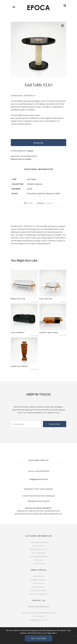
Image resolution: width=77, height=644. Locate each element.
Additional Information (39, 169)
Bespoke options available (21, 159)
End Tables (32, 179)
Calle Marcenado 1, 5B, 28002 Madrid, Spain (38, 613)
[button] (62, 26)
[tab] (38, 143)
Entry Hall (31, 194)
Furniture (49, 203)
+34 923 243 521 (30, 156)
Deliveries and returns (39, 549)
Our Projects (38, 583)
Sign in (31, 151)
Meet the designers (38, 590)
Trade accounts (39, 564)
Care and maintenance (38, 556)
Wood (30, 189)
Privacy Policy (39, 546)
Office (58, 194)
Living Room (41, 194)
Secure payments (39, 553)
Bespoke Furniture (39, 580)
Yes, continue (38, 638)
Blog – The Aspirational (39, 594)
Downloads (39, 560)
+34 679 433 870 (38, 616)
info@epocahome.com (39, 479)
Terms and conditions (39, 542)
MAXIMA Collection (35, 184)
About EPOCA (38, 576)
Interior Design (38, 587)
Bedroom (51, 194)
